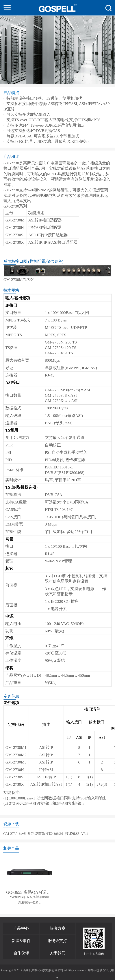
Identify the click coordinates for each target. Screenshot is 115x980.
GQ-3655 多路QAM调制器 (31, 892)
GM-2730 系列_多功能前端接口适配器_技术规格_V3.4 (46, 834)
